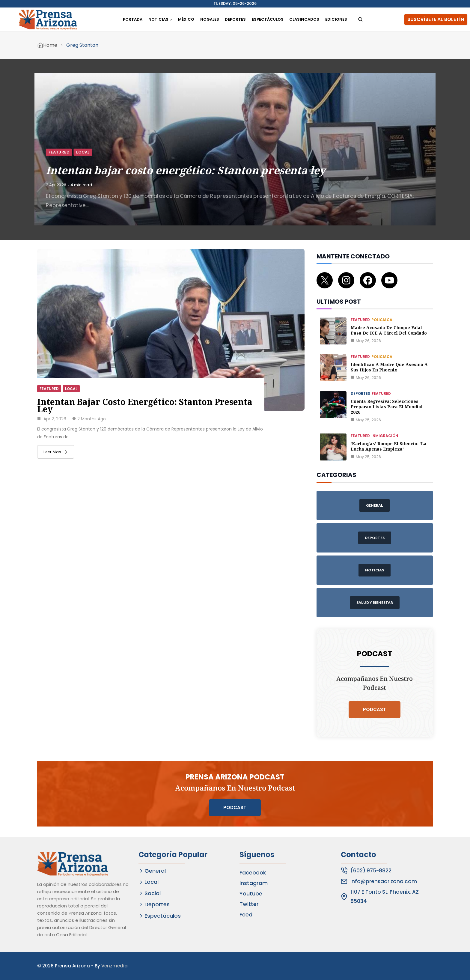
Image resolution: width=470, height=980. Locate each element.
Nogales (210, 19)
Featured (59, 152)
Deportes (235, 19)
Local (83, 152)
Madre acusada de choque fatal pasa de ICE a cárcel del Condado (389, 330)
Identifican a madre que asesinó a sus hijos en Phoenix (389, 367)
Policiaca (382, 320)
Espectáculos (268, 19)
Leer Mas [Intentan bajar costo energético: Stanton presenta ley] (56, 452)
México (186, 19)
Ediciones (336, 19)
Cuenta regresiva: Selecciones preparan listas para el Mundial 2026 (387, 407)
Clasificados (304, 19)
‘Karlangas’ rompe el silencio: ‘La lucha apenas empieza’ (389, 446)
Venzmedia (115, 966)
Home (50, 45)
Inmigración (385, 436)
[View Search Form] (360, 20)
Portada (133, 19)
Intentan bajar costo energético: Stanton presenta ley (186, 170)
